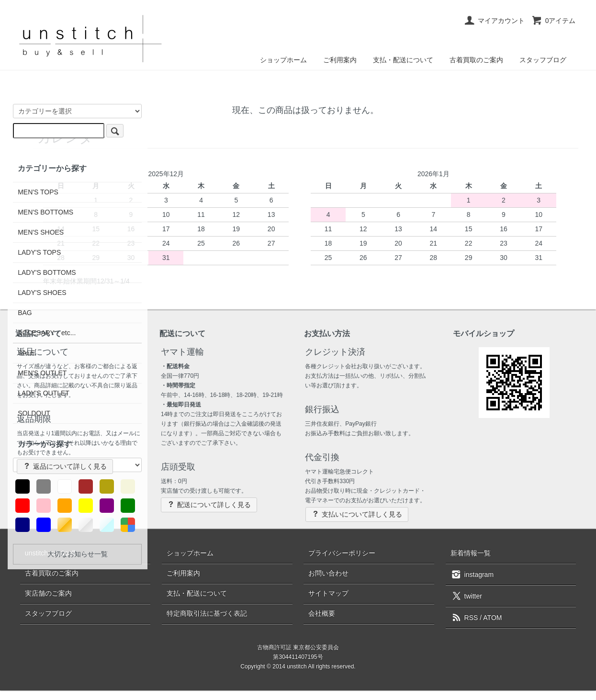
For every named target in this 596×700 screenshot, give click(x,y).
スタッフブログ (543, 60)
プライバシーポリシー (342, 553)
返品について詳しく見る (65, 466)
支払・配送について (403, 60)
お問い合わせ (328, 573)
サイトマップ (328, 593)
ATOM (492, 618)
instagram (472, 574)
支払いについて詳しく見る (357, 514)
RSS (464, 618)
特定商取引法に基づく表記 (207, 613)
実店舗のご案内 (48, 593)
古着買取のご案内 (476, 60)
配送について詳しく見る (209, 504)
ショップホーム (283, 60)
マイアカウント (494, 21)
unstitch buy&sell (50, 553)
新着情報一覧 (471, 553)
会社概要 (322, 613)
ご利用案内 (340, 60)
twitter (466, 596)
